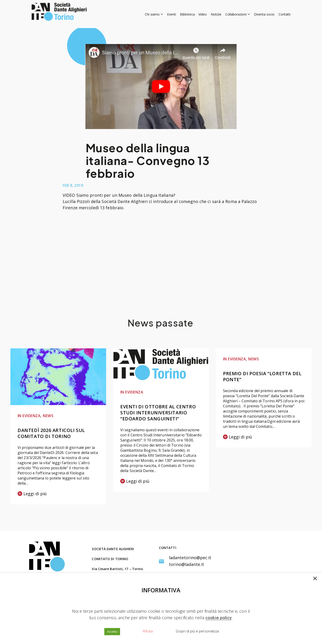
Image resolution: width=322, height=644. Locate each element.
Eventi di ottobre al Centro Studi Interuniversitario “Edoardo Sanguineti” (158, 413)
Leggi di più (32, 494)
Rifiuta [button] (148, 631)
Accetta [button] (112, 631)
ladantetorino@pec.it (190, 558)
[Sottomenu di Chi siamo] (154, 14)
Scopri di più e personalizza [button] (197, 631)
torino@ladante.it (186, 564)
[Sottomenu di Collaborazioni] (238, 14)
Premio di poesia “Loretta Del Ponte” (262, 376)
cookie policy (219, 618)
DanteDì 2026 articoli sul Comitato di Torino (51, 433)
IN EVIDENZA (29, 416)
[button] (315, 579)
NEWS (48, 416)
